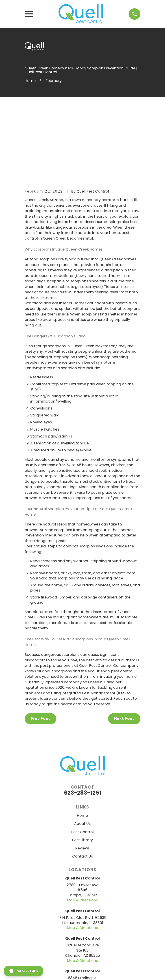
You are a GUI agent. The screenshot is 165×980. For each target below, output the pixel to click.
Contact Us (82, 789)
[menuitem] (52, 971)
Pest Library (82, 773)
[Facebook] (61, 943)
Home (82, 748)
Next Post (124, 651)
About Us (82, 756)
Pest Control (82, 764)
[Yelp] (93, 943)
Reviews (82, 781)
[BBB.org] (72, 943)
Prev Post (40, 651)
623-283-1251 (82, 725)
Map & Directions (82, 833)
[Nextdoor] (83, 943)
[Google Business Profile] (104, 943)
